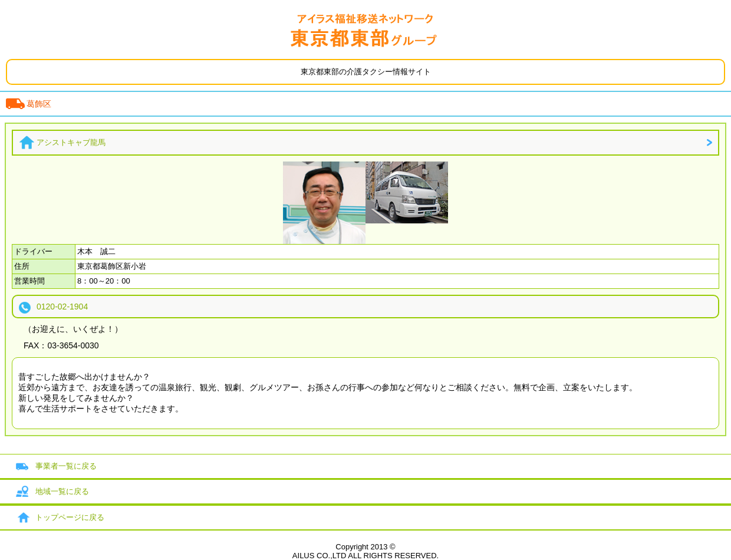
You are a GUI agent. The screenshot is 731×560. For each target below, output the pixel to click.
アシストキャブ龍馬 (71, 142)
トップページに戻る (70, 517)
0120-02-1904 (62, 307)
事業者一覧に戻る (66, 466)
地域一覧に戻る (62, 491)
